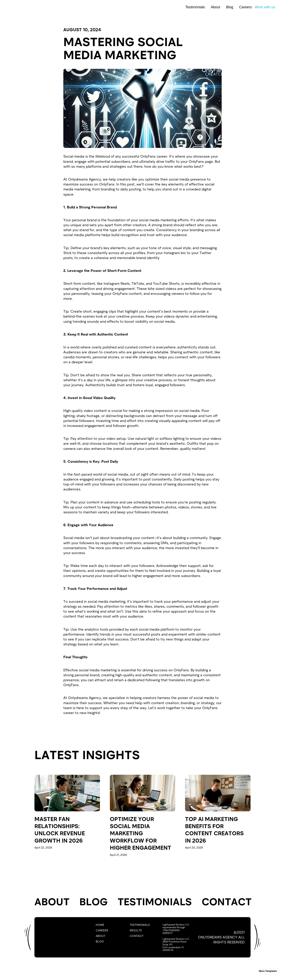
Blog (230, 7)
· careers (101, 930)
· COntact (136, 936)
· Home (99, 925)
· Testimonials (139, 925)
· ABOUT (100, 936)
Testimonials (195, 7)
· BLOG (99, 941)
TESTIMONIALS (155, 901)
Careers (245, 7)
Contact (227, 901)
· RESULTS (135, 930)
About (215, 7)
